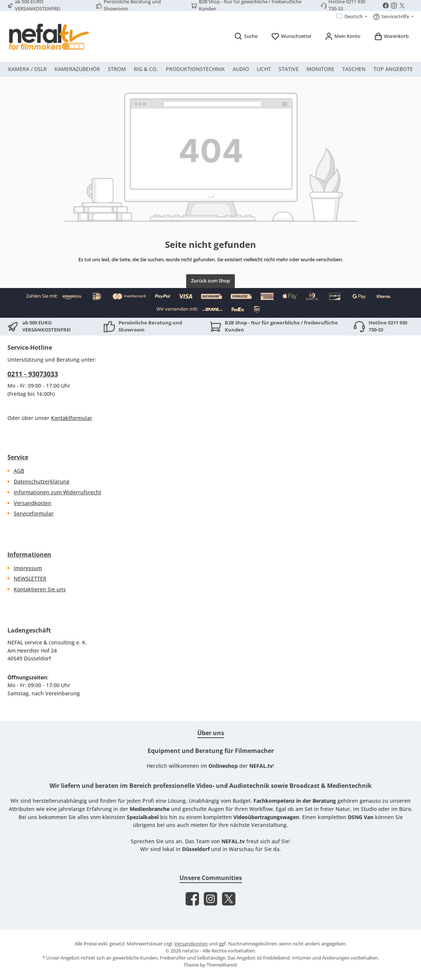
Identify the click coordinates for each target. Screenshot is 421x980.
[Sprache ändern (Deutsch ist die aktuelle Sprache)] (352, 17)
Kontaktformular (72, 418)
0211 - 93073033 (33, 374)
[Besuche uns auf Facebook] (386, 6)
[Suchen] (246, 36)
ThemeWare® (222, 965)
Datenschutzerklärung (42, 481)
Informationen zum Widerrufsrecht (57, 492)
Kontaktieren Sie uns (40, 589)
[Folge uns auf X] (402, 6)
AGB (19, 471)
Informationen (29, 554)
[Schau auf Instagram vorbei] (394, 6)
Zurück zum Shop (211, 281)
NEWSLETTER (30, 578)
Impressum (28, 568)
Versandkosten (33, 503)
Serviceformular (34, 513)
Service (18, 457)
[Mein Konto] (342, 36)
